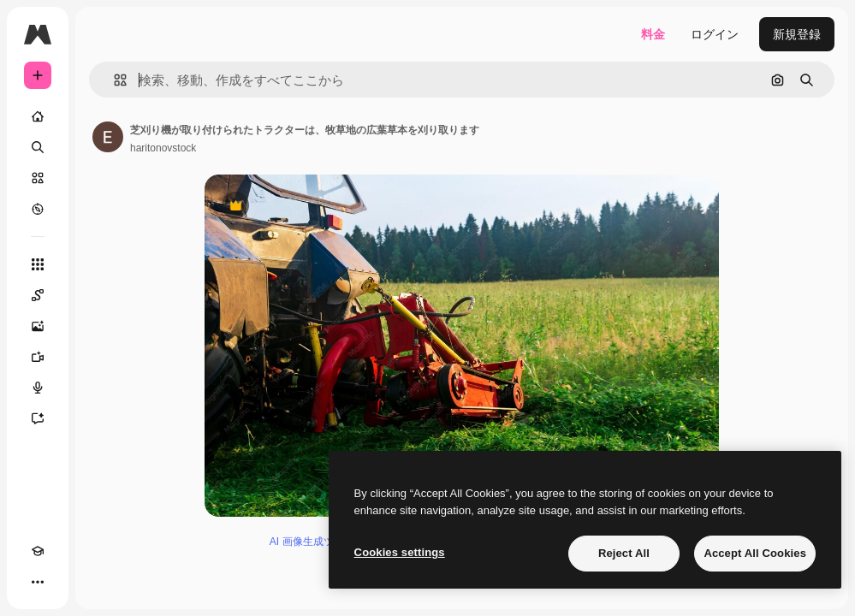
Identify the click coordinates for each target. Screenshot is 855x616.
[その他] (38, 582)
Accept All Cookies (755, 553)
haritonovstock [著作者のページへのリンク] (163, 148)
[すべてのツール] (38, 264)
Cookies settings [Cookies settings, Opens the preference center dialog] (400, 552)
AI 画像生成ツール (312, 542)
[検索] (38, 147)
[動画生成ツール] (38, 357)
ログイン (715, 34)
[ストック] (38, 178)
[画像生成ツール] (38, 326)
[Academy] (38, 551)
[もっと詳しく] (38, 209)
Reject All (624, 553)
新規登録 (797, 34)
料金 (653, 34)
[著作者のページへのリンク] (108, 137)
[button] (113, 80)
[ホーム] (38, 116)
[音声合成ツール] (38, 388)
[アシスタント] (38, 418)
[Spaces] (38, 295)
